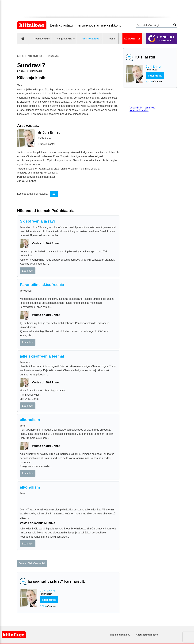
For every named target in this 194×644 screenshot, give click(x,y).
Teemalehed (41, 39)
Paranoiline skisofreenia (42, 285)
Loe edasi (28, 271)
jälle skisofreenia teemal (42, 356)
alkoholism (30, 420)
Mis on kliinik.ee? (120, 635)
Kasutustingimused (147, 635)
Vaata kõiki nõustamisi (32, 563)
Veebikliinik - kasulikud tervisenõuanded (142, 109)
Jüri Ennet (160, 68)
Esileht (20, 56)
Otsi (175, 25)
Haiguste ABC (65, 39)
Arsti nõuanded (90, 39)
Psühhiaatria (53, 56)
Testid (112, 39)
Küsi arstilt (132, 39)
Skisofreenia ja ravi (37, 221)
